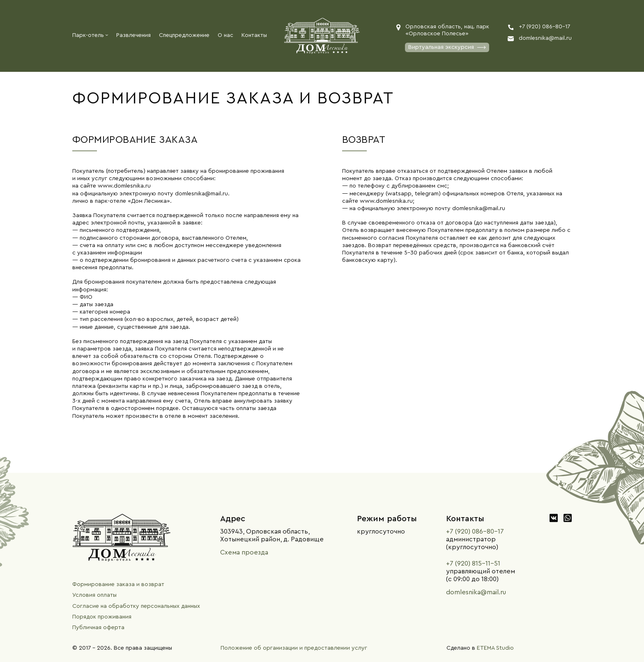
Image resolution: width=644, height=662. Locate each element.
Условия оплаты (94, 595)
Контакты (254, 35)
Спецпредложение (184, 35)
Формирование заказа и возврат (118, 584)
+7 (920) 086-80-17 (475, 531)
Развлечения (133, 35)
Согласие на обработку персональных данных (136, 606)
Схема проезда (244, 552)
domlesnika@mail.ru (476, 592)
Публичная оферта (98, 628)
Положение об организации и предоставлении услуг (294, 648)
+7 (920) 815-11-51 (473, 564)
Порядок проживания (102, 617)
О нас (225, 35)
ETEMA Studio (495, 648)
